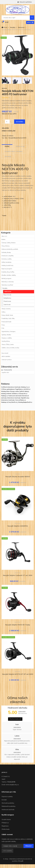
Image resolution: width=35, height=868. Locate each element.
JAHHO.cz (27, 389)
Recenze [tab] (8, 157)
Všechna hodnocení (15, 719)
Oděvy (3, 312)
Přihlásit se (5, 823)
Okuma (18, 474)
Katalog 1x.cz (25, 387)
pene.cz (4, 772)
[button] (30, 22)
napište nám (5, 372)
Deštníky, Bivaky (6, 252)
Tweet (4, 215)
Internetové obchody (14, 398)
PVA (3, 328)
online (17, 391)
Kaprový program (7, 269)
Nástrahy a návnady (8, 282)
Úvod (4, 27)
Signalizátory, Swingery (9, 331)
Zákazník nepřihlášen (25, 2)
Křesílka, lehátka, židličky (9, 275)
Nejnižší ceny (25, 398)
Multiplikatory (7, 298)
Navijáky (13, 27)
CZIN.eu (4, 389)
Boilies (3, 239)
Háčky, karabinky (6, 262)
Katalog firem (5, 391)
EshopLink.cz (23, 393)
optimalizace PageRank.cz (15, 389)
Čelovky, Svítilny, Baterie (9, 243)
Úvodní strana (6, 819)
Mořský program (6, 278)
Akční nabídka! (6, 356)
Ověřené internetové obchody (11, 387)
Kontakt (4, 800)
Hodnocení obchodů (15, 396)
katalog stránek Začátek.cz (10, 393)
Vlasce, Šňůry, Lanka (8, 344)
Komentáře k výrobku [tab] (14, 151)
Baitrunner (21, 27)
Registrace (5, 826)
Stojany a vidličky (7, 338)
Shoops (12, 391)
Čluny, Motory (6, 246)
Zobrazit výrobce (7, 360)
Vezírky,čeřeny (6, 341)
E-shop (6, 859)
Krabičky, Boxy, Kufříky (8, 272)
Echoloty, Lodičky (7, 259)
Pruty (3, 325)
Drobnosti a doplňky (8, 256)
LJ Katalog (20, 402)
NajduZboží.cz (28, 402)
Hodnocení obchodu (8, 809)
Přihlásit (29, 846)
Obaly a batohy (6, 309)
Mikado (5, 88)
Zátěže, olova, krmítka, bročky (10, 348)
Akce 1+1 (4, 236)
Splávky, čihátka (6, 335)
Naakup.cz (5, 396)
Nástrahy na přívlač (7, 285)
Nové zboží (5, 353)
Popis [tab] (7, 146)
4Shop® (21, 861)
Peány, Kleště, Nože (7, 315)
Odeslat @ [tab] (20, 146)
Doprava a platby (7, 796)
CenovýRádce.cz (20, 400)
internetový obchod (16, 859)
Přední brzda (7, 301)
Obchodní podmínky (8, 803)
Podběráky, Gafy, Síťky (8, 318)
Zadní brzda (7, 305)
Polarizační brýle (6, 322)
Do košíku (20, 122)
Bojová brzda (7, 295)
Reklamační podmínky (9, 806)
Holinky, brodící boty (7, 265)
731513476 (11, 782)
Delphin (18, 523)
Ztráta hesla (6, 829)
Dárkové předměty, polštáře (10, 249)
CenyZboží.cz (12, 402)
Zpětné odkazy (24, 391)
